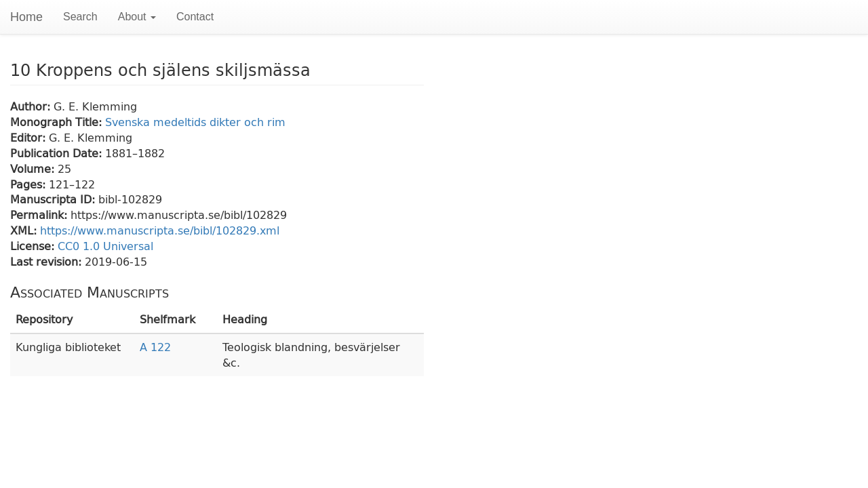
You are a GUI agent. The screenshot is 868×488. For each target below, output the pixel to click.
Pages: (29, 184)
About (137, 17)
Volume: (34, 168)
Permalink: (40, 215)
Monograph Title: (58, 122)
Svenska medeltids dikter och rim (195, 122)
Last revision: (47, 261)
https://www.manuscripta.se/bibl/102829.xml (160, 230)
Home (26, 17)
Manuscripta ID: (54, 199)
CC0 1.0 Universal (105, 246)
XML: (25, 230)
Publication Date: (58, 153)
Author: (32, 106)
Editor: (29, 137)
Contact (195, 17)
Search (80, 17)
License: (34, 246)
